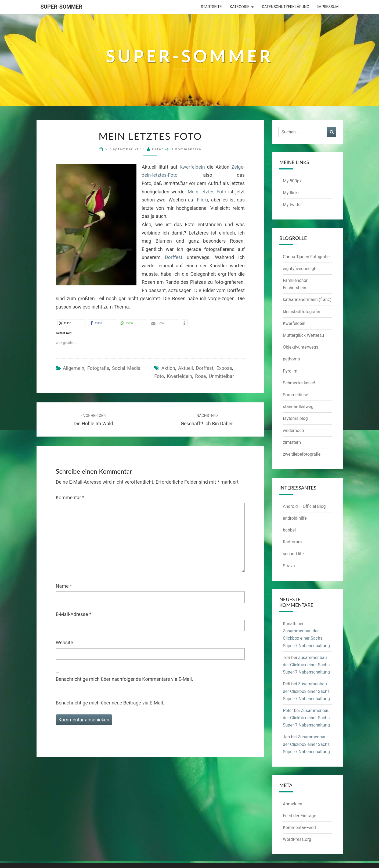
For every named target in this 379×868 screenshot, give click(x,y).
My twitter (292, 205)
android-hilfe (295, 518)
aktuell (185, 368)
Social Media (126, 368)
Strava (289, 566)
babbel (289, 530)
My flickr (291, 193)
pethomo (291, 359)
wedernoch (293, 431)
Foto (159, 376)
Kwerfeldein (192, 167)
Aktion (168, 368)
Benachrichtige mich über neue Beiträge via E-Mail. (110, 703)
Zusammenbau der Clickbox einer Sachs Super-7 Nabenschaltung (306, 638)
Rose (200, 376)
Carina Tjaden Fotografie (306, 257)
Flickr (203, 200)
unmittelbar (221, 376)
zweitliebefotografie (302, 454)
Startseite (211, 7)
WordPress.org (297, 839)
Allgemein (74, 368)
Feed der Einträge (299, 816)
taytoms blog (295, 418)
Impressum (328, 7)
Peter (158, 149)
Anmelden (293, 804)
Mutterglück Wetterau (303, 335)
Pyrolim (290, 371)
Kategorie (239, 7)
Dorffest (174, 257)
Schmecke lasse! (299, 383)
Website (64, 642)
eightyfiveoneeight (300, 269)
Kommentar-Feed (299, 828)
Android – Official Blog (304, 506)
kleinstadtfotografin (302, 312)
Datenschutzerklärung (286, 7)
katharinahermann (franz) (307, 300)
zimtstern (292, 442)
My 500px (292, 181)
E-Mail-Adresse (74, 614)
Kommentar (70, 497)
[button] (71, 323)
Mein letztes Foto (207, 192)
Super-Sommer (62, 7)
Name (64, 586)
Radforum (292, 542)
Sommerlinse (295, 395)
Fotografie (98, 368)
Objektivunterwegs (301, 347)
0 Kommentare (186, 149)
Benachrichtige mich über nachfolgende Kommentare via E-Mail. (124, 679)
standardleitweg (298, 407)
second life (293, 554)
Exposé (224, 368)
